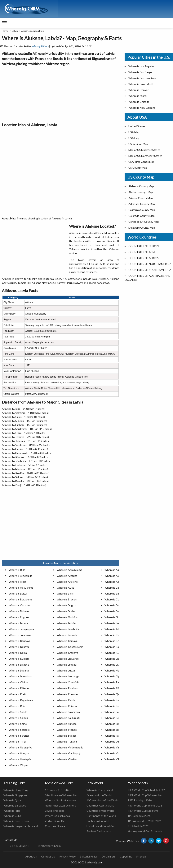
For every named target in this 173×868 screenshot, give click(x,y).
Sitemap (141, 856)
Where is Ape (113, 582)
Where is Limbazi (67, 665)
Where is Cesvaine (20, 605)
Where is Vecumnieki (117, 753)
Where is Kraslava (67, 653)
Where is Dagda (66, 605)
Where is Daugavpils (117, 605)
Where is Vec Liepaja (69, 753)
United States (137, 126)
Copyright (126, 856)
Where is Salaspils (115, 712)
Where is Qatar (13, 800)
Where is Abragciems (69, 570)
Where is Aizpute (67, 576)
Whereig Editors (40, 46)
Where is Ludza (66, 670)
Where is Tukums (67, 741)
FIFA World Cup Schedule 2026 (147, 790)
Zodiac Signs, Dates (57, 821)
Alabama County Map (141, 186)
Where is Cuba (12, 816)
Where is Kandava (20, 641)
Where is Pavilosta (116, 682)
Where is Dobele (19, 611)
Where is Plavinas (67, 688)
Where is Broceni (67, 599)
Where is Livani (113, 665)
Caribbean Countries (99, 821)
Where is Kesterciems (70, 647)
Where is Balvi (65, 593)
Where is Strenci (19, 736)
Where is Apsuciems (21, 588)
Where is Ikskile (66, 623)
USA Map (134, 132)
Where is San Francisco (142, 78)
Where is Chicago (139, 102)
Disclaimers (109, 856)
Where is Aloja (17, 582)
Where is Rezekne (115, 700)
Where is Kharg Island (100, 790)
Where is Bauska (114, 593)
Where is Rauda (66, 700)
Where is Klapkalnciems (119, 647)
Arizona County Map (141, 198)
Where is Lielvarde (68, 659)
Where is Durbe (66, 611)
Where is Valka (113, 747)
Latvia (15, 31)
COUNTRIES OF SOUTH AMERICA (150, 270)
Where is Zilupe (18, 765)
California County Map (142, 210)
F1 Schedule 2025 (139, 826)
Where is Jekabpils (68, 629)
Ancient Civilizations (99, 831)
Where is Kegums (115, 641)
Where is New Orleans (142, 108)
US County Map (138, 168)
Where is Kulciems (116, 653)
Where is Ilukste (114, 623)
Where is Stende (67, 730)
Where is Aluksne (67, 582)
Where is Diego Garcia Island (21, 826)
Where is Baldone (115, 588)
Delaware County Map (142, 228)
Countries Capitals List (100, 805)
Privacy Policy (67, 856)
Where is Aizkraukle (21, 576)
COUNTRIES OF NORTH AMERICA (150, 264)
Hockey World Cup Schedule (145, 831)
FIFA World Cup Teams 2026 (145, 805)
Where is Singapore (15, 795)
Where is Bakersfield (141, 84)
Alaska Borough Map (141, 192)
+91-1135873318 (19, 846)
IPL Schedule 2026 (139, 816)
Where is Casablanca (57, 816)
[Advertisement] (61, 93)
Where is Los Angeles (141, 66)
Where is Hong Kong (16, 790)
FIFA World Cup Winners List (145, 795)
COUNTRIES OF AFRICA (144, 258)
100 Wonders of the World (102, 800)
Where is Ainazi (114, 570)
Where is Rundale (115, 706)
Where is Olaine (18, 682)
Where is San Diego (140, 72)
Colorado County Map (142, 216)
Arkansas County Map (142, 204)
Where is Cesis (113, 599)
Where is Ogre (113, 676)
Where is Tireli (18, 741)
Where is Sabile (18, 712)
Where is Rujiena (67, 706)
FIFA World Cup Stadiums (143, 811)
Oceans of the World (99, 795)
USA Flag (134, 138)
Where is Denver (138, 90)
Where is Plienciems (117, 688)
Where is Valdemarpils (70, 747)
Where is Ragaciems (21, 700)
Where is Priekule (67, 694)
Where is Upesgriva (20, 747)
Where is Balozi (18, 593)
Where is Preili (17, 694)
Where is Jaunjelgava (21, 629)
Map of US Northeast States (145, 156)
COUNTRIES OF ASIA (142, 252)
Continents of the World (101, 816)
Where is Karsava (67, 641)
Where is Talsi (113, 736)
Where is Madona (115, 670)
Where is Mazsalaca (20, 676)
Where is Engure (19, 617)
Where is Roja (17, 706)
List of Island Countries (100, 826)
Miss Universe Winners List (61, 795)
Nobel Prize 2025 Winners (60, 805)
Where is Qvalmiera (116, 694)
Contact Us (48, 856)
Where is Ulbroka (115, 741)
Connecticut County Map (144, 222)
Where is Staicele (19, 730)
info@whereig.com (50, 846)
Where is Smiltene (115, 724)
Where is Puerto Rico (16, 821)
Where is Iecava (18, 623)
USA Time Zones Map (141, 162)
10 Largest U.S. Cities (58, 790)
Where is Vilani (113, 759)
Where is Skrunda (115, 730)
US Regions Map (138, 144)
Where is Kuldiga (19, 659)
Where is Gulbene (115, 617)
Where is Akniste (115, 576)
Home (5, 31)
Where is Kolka (18, 653)
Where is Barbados (15, 805)
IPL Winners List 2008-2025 (145, 821)
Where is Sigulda (67, 724)
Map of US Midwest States (144, 150)
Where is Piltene (19, 688)
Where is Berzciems (21, 599)
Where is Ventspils (20, 759)
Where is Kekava (19, 647)
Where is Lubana (19, 670)
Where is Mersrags (68, 676)
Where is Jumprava (20, 635)
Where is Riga (17, 570)
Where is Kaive (113, 635)
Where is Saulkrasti (68, 718)
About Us (31, 856)
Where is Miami (138, 96)
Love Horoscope (55, 811)
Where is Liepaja (114, 659)
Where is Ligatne (19, 665)
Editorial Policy (89, 856)
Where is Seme (18, 724)
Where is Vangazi (19, 753)
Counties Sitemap (56, 826)
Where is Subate (67, 736)
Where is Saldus (18, 718)
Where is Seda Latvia (117, 718)
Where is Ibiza (12, 811)
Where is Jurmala (67, 635)
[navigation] (4, 23)
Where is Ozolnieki (68, 682)
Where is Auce (65, 588)
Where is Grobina (67, 617)
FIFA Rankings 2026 (140, 800)
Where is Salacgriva (68, 712)
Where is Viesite (67, 759)
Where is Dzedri (114, 611)
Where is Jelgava (115, 629)
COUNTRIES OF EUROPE (144, 246)
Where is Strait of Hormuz (60, 800)
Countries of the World (100, 811)
